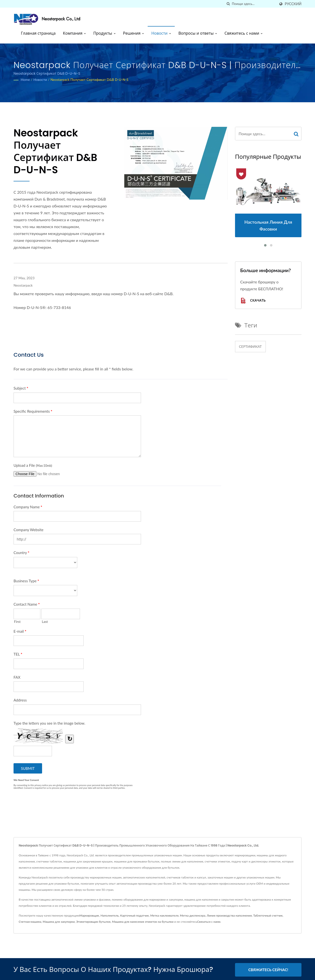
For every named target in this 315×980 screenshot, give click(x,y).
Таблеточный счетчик (268, 915)
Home (25, 80)
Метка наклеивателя (165, 915)
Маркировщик (89, 915)
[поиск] (228, 4)
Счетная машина (30, 922)
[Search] (254, 4)
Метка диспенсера (193, 915)
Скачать (253, 301)
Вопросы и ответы (198, 33)
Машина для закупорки (59, 922)
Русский (293, 4)
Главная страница (38, 33)
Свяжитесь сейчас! (268, 970)
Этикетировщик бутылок (93, 922)
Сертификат (250, 346)
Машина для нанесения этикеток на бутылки (143, 922)
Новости (161, 33)
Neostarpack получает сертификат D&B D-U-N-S (89, 80)
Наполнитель (110, 915)
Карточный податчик (134, 915)
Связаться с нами (209, 922)
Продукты (104, 33)
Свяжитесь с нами (244, 33)
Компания (74, 33)
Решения (134, 33)
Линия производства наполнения (229, 915)
